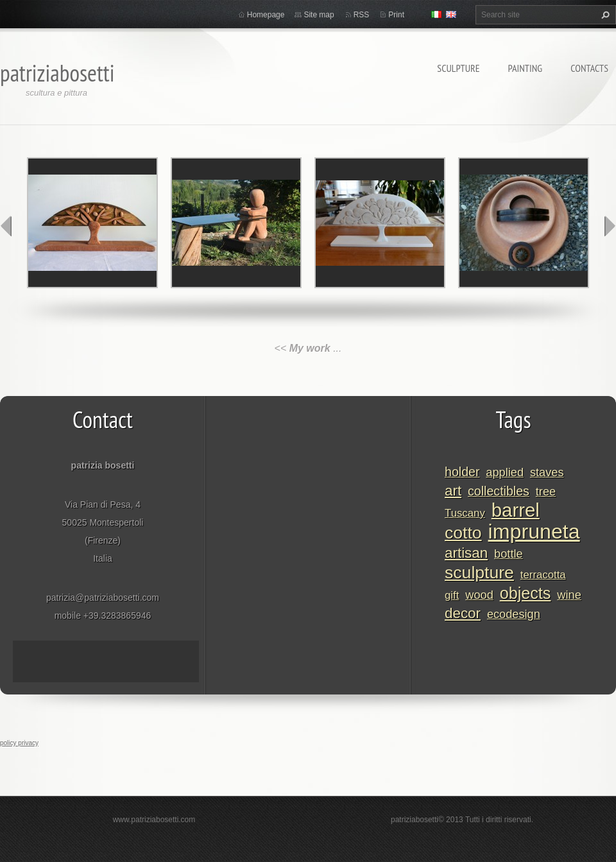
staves (547, 472)
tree (546, 492)
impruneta (534, 531)
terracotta (543, 575)
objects (526, 593)
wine (569, 595)
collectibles (499, 491)
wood (479, 595)
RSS (362, 15)
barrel (516, 510)
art (453, 491)
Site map (319, 15)
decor (463, 613)
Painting (526, 68)
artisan (466, 553)
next (610, 226)
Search (604, 15)
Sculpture (458, 68)
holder (462, 472)
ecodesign (514, 614)
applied (505, 472)
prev (6, 226)
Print (396, 15)
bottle (509, 554)
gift (452, 595)
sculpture (479, 573)
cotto (463, 533)
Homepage (266, 15)
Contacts (589, 68)
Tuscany (465, 513)
